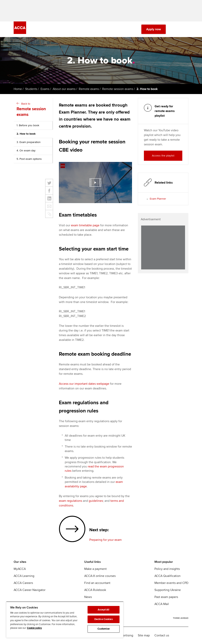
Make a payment (95, 569)
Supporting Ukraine (168, 590)
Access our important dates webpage (84, 384)
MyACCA (20, 569)
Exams (45, 89)
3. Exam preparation (29, 142)
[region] (65, 620)
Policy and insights (167, 569)
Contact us (162, 635)
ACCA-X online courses (100, 576)
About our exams (64, 89)
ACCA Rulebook (95, 590)
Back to (34, 110)
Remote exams (89, 89)
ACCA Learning (24, 576)
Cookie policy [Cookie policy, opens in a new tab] (34, 628)
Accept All (103, 610)
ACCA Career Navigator (30, 590)
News (88, 597)
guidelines (96, 501)
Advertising (125, 635)
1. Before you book (28, 125)
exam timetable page (85, 225)
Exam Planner (158, 199)
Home (18, 89)
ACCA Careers (23, 583)
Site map (144, 635)
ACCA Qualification (167, 576)
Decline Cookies (104, 619)
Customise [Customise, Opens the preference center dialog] (104, 629)
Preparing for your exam (105, 540)
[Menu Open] (186, 29)
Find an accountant (97, 583)
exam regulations (70, 501)
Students (31, 89)
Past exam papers (166, 597)
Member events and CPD (171, 583)
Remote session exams (118, 89)
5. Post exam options (29, 159)
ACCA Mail (162, 604)
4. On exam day (26, 151)
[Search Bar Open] (175, 29)
